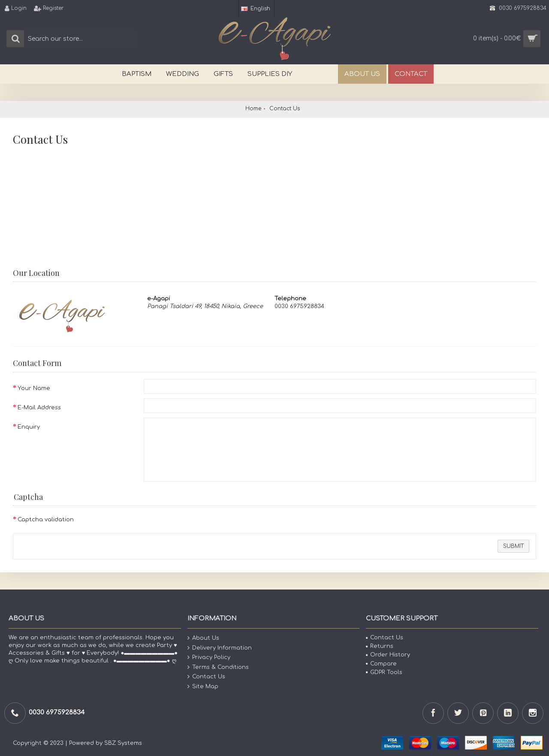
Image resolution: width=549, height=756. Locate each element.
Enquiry (29, 427)
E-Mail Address (39, 408)
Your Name (34, 388)
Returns (380, 646)
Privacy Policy (209, 658)
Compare (381, 664)
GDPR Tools (384, 672)
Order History (388, 655)
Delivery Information (220, 648)
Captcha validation (46, 520)
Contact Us (206, 677)
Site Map (203, 687)
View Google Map (182, 326)
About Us (203, 638)
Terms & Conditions (218, 667)
